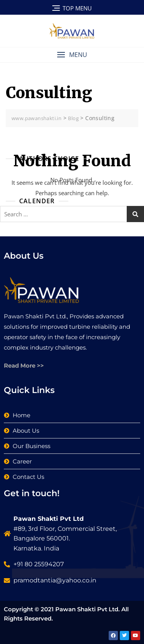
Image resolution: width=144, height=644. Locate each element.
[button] (72, 55)
